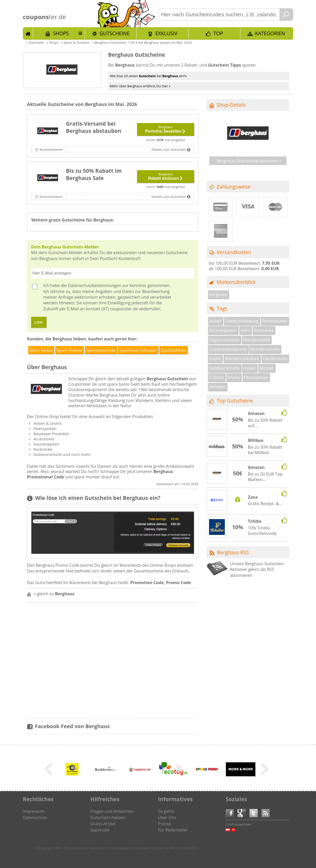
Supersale (100, 830)
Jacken (216, 321)
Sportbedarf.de (101, 350)
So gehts (166, 811)
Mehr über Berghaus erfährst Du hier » (140, 86)
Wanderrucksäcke (242, 358)
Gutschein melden (108, 817)
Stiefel (215, 358)
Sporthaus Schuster (138, 350)
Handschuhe (275, 358)
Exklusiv (166, 33)
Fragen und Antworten (112, 811)
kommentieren (51, 149)
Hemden (218, 387)
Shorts (234, 377)
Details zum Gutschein (169, 149)
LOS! (39, 322)
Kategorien (270, 33)
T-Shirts (217, 377)
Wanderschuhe (265, 349)
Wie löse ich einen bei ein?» (148, 76)
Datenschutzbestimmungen (95, 285)
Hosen (249, 368)
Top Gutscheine (235, 401)
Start (28, 33)
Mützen (267, 368)
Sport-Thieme (70, 350)
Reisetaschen (275, 321)
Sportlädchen (173, 350)
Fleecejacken (256, 377)
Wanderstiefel (257, 340)
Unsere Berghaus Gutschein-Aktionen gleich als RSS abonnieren (258, 569)
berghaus (218, 295)
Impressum (34, 811)
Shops (61, 33)
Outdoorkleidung (242, 321)
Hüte (245, 330)
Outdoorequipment (228, 349)
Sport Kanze (41, 350)
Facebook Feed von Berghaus (72, 726)
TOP (218, 33)
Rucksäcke (264, 330)
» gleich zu (54, 594)
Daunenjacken (223, 330)
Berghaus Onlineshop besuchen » (249, 161)
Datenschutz (35, 817)
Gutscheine (114, 33)
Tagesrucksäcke (224, 340)
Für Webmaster (173, 830)
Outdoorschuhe (224, 368)
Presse (164, 824)
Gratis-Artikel (103, 824)
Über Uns (167, 817)
